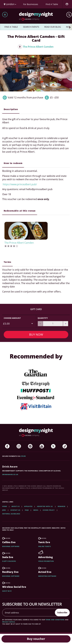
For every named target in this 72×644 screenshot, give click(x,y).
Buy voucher (36, 639)
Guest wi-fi (7, 591)
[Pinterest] (30, 446)
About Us (16, 506)
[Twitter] (53, 446)
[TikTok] (65, 446)
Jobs (4, 510)
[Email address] (29, 613)
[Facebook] (7, 446)
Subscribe (62, 612)
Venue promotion (46, 561)
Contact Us (15, 510)
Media (36, 510)
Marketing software (47, 576)
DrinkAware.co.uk (10, 474)
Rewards (62, 506)
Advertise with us (45, 506)
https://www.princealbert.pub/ (20, 184)
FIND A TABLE (11, 27)
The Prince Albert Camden (36, 47)
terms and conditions (55, 620)
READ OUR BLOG (53, 27)
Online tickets (45, 546)
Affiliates (28, 506)
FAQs (27, 510)
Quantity (43, 318)
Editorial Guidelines (11, 514)
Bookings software (11, 546)
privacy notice (9, 622)
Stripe (23, 456)
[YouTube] (42, 446)
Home (5, 506)
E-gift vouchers (9, 561)
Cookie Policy (49, 510)
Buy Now (36, 334)
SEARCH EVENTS (31, 27)
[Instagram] (19, 446)
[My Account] (67, 4)
